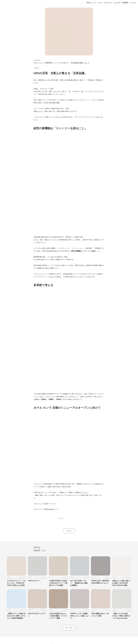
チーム (100, 3)
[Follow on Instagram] (64, 633)
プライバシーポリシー (68, 599)
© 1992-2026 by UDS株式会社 (69, 640)
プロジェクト (108, 3)
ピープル (133, 3)
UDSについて (91, 3)
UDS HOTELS (83, 599)
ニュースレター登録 (69, 623)
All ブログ (69, 582)
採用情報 (125, 3)
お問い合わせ (55, 599)
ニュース (117, 3)
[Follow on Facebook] (69, 633)
